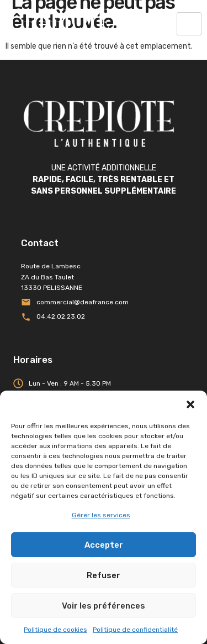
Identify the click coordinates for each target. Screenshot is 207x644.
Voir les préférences (104, 606)
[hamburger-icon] (189, 24)
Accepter (104, 545)
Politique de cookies (55, 630)
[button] (190, 404)
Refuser (104, 575)
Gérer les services (101, 515)
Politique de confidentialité (135, 630)
